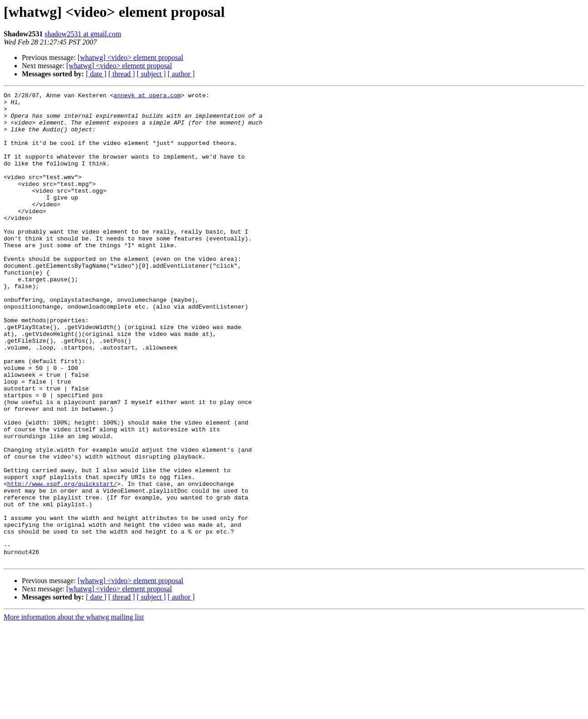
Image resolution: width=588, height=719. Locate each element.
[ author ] (181, 74)
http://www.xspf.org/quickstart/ (62, 563)
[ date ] (96, 74)
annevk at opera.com (147, 96)
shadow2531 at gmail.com (83, 34)
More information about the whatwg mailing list (74, 711)
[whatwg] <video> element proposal (131, 57)
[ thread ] (122, 74)
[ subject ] (151, 74)
